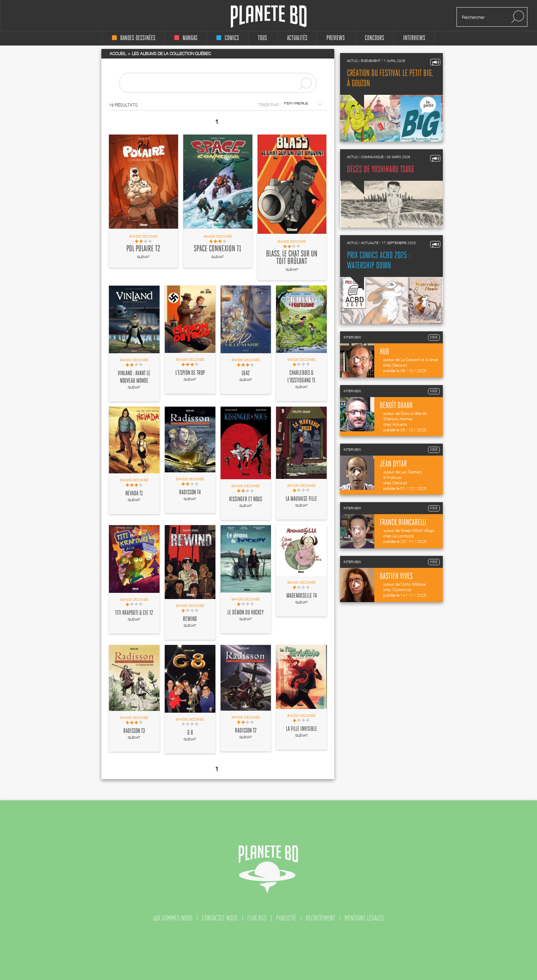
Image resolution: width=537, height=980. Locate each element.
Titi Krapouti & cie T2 (134, 613)
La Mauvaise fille (301, 499)
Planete (269, 17)
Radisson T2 (246, 731)
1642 (246, 373)
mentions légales (364, 918)
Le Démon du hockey (246, 613)
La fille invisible (302, 729)
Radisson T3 (134, 731)
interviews (414, 38)
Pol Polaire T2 (143, 249)
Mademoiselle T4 (302, 596)
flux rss (257, 918)
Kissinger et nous (246, 499)
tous (263, 38)
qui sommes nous (173, 918)
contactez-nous (220, 918)
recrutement (320, 918)
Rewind (190, 619)
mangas (186, 38)
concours (374, 38)
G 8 (190, 733)
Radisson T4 (190, 493)
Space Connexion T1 (218, 249)
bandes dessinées (134, 38)
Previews (336, 38)
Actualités (297, 38)
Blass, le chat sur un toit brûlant (292, 258)
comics (228, 38)
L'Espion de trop (190, 373)
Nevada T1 (134, 494)
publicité (286, 918)
